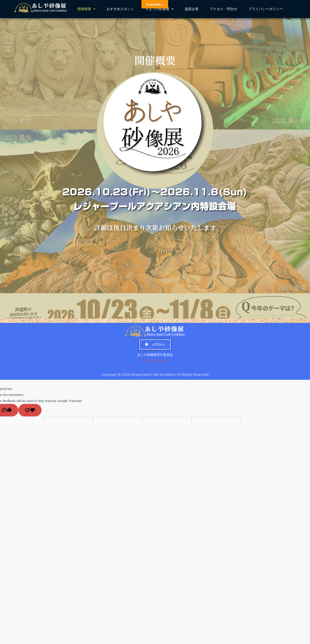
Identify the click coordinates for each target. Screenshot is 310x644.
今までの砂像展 (159, 9)
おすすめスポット (120, 9)
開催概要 (86, 9)
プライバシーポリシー (266, 9)
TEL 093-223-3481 (155, 361)
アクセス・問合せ (223, 9)
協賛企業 (192, 9)
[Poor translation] (30, 410)
